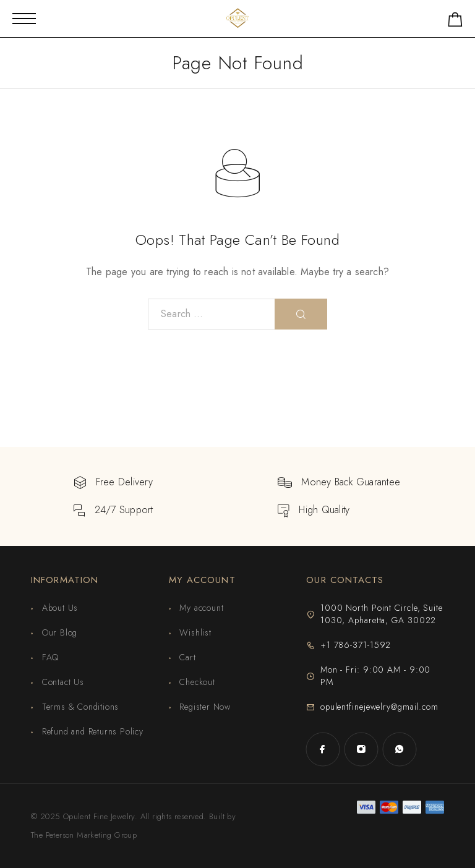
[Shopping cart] (455, 22)
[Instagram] (361, 749)
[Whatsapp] (400, 749)
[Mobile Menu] (24, 19)
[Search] (301, 314)
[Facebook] (323, 749)
